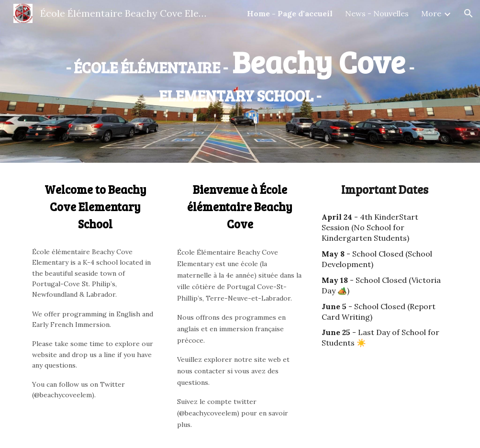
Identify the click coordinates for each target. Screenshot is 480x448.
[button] (469, 13)
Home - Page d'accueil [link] (290, 13)
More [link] (431, 13)
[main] (240, 74)
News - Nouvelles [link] (377, 13)
